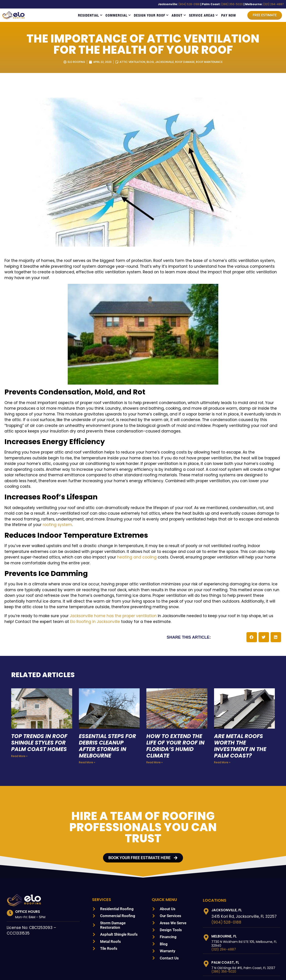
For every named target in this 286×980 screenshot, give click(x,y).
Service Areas (203, 15)
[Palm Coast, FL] (206, 929)
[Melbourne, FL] (206, 903)
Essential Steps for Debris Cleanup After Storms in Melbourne (109, 711)
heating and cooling (21, 534)
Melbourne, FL (225, 902)
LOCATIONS (215, 866)
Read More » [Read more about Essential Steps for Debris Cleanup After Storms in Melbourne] (87, 728)
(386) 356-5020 (239, 4)
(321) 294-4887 (275, 4)
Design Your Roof (151, 15)
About (179, 15)
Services (102, 865)
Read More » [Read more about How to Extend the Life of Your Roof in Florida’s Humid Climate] (154, 728)
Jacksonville (164, 62)
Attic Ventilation (131, 62)
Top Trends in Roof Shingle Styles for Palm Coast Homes (41, 708)
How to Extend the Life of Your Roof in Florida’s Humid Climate (175, 711)
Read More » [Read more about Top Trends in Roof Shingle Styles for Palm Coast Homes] (19, 722)
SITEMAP (216, 971)
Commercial (118, 15)
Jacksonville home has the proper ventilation (98, 582)
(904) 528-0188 (202, 4)
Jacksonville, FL (227, 876)
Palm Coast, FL (225, 928)
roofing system (199, 502)
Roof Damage (186, 62)
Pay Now (229, 15)
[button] (252, 603)
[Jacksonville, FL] (206, 877)
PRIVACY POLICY (239, 971)
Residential (90, 15)
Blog (149, 62)
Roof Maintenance (211, 62)
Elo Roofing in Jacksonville (41, 587)
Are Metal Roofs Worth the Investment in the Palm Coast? (241, 711)
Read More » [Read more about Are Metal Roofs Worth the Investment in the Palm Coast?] (222, 728)
